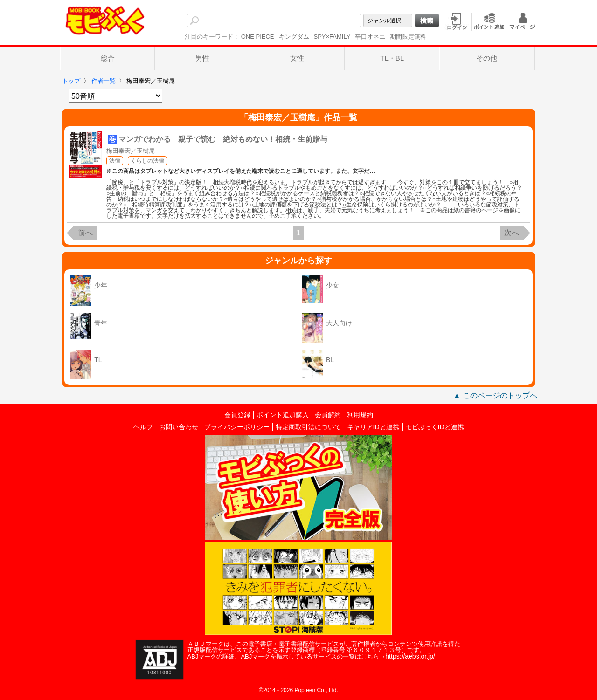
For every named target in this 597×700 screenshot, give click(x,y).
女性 (297, 58)
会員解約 (328, 415)
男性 (202, 58)
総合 (108, 58)
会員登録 (237, 415)
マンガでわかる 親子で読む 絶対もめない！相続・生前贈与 (223, 139)
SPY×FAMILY (332, 37)
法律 (115, 161)
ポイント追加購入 (283, 415)
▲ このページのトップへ (495, 395)
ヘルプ (143, 427)
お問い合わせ (179, 427)
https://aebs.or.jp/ (410, 656)
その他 (487, 58)
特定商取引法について (308, 427)
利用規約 (360, 415)
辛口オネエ (370, 37)
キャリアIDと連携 (373, 427)
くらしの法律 (147, 161)
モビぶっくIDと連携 (435, 427)
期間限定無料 (408, 37)
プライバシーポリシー (237, 427)
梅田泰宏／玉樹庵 (131, 151)
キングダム (294, 37)
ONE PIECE (258, 37)
